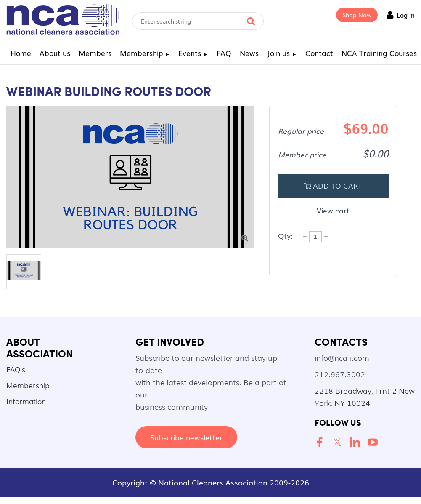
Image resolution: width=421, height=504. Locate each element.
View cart (333, 210)
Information (26, 401)
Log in (406, 15)
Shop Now (357, 15)
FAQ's (16, 369)
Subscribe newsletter (186, 437)
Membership (28, 385)
